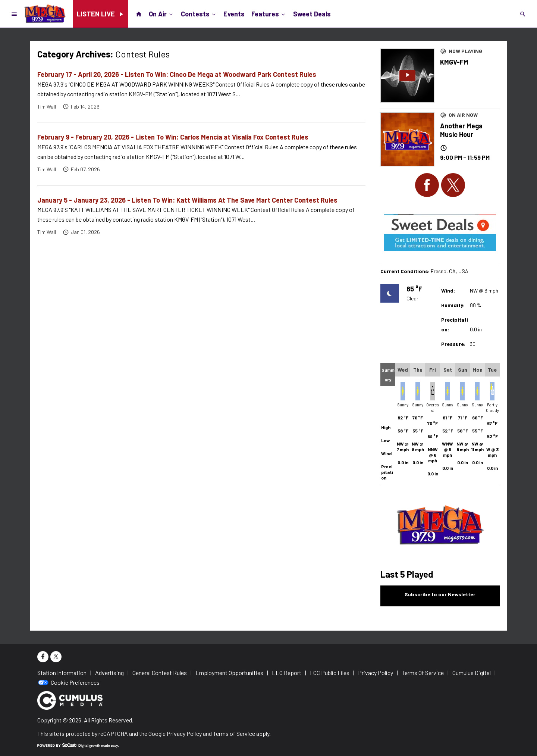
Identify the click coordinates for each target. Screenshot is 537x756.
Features (269, 13)
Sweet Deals (312, 14)
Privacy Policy (184, 733)
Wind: (448, 290)
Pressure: (453, 344)
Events (234, 14)
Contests (199, 13)
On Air (161, 13)
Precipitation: (455, 324)
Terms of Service (234, 733)
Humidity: (453, 305)
